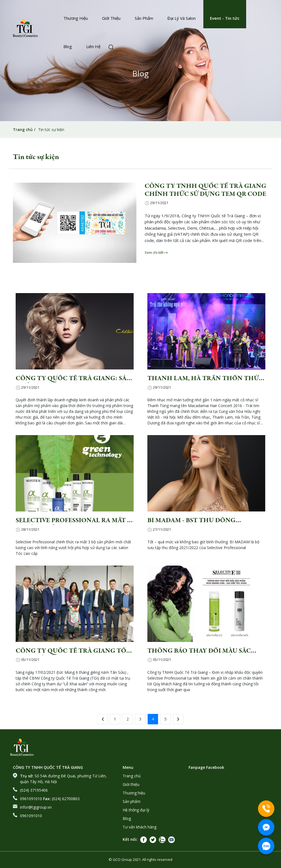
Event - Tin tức (225, 18)
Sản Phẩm (144, 18)
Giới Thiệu (111, 18)
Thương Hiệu (76, 18)
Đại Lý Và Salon (182, 18)
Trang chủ (23, 130)
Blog (68, 46)
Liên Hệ (93, 46)
